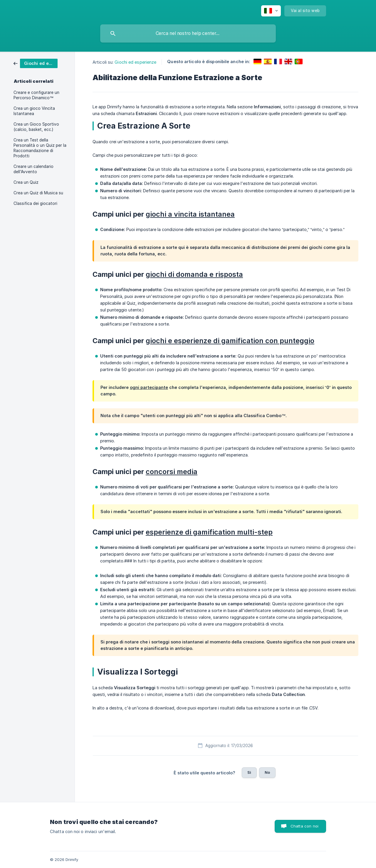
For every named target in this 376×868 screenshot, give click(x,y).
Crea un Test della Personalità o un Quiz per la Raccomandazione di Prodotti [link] (40, 148)
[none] (271, 11)
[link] (36, 63)
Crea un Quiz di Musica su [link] (38, 193)
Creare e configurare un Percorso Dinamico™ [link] (36, 95)
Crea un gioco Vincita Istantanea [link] (34, 111)
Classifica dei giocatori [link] (35, 203)
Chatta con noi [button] (304, 826)
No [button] (267, 772)
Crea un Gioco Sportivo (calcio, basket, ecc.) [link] (36, 127)
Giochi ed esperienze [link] (135, 62)
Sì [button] (249, 772)
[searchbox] (188, 33)
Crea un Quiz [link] (26, 182)
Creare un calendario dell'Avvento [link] (33, 169)
